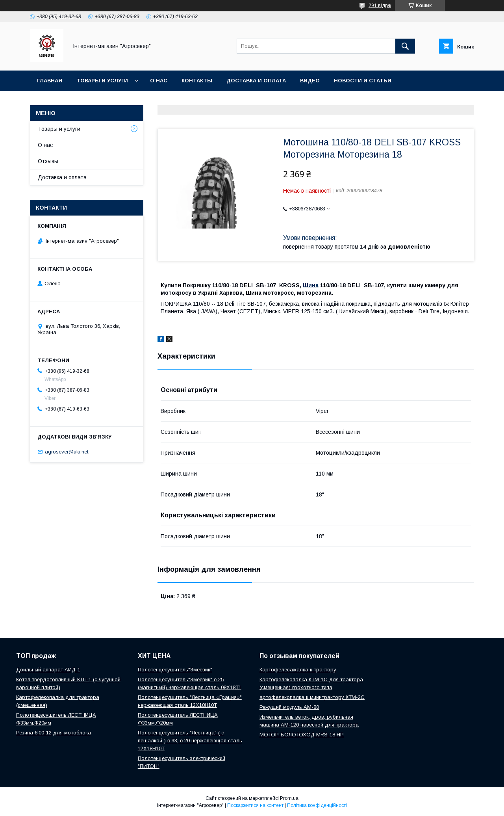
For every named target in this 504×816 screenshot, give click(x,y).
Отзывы (48, 161)
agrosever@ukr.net (67, 452)
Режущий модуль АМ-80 (289, 707)
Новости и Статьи (363, 81)
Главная (50, 81)
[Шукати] (405, 46)
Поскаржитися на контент (255, 805)
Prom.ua (289, 798)
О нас (159, 81)
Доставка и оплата (256, 81)
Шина (311, 285)
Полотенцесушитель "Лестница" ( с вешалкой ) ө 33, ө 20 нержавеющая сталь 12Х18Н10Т (190, 741)
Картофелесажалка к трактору (298, 670)
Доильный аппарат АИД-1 (48, 670)
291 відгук (380, 6)
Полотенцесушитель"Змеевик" (175, 670)
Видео (310, 81)
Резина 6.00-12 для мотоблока (54, 733)
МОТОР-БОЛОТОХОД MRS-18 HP (302, 735)
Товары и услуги (102, 81)
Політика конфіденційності (317, 805)
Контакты (197, 81)
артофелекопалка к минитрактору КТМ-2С (312, 697)
